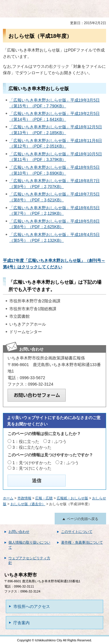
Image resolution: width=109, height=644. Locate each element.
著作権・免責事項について (82, 542)
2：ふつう (58, 441)
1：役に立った (26, 441)
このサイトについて (77, 532)
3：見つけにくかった (32, 468)
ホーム (8, 498)
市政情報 (24, 498)
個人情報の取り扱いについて (29, 545)
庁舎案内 (22, 623)
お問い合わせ (19, 532)
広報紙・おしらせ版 (72, 498)
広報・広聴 (44, 498)
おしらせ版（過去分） (28, 504)
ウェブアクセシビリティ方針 (29, 561)
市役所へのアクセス (32, 606)
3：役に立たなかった (32, 447)
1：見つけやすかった (32, 463)
